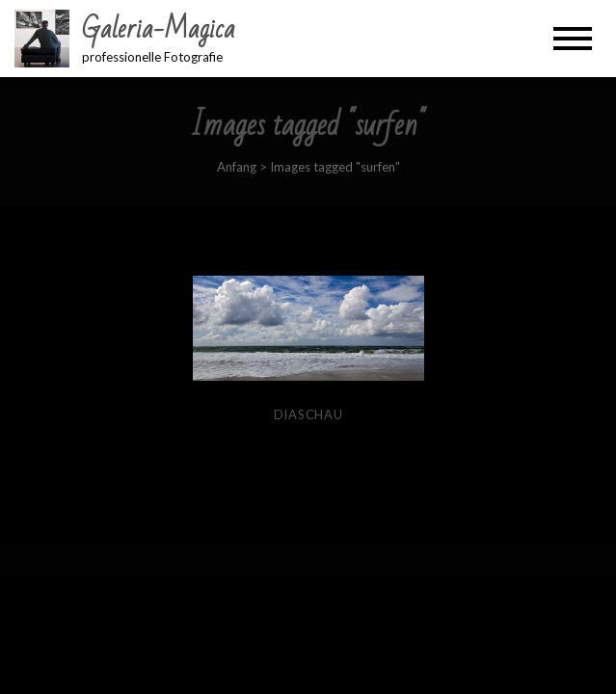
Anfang (237, 167)
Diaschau (308, 414)
